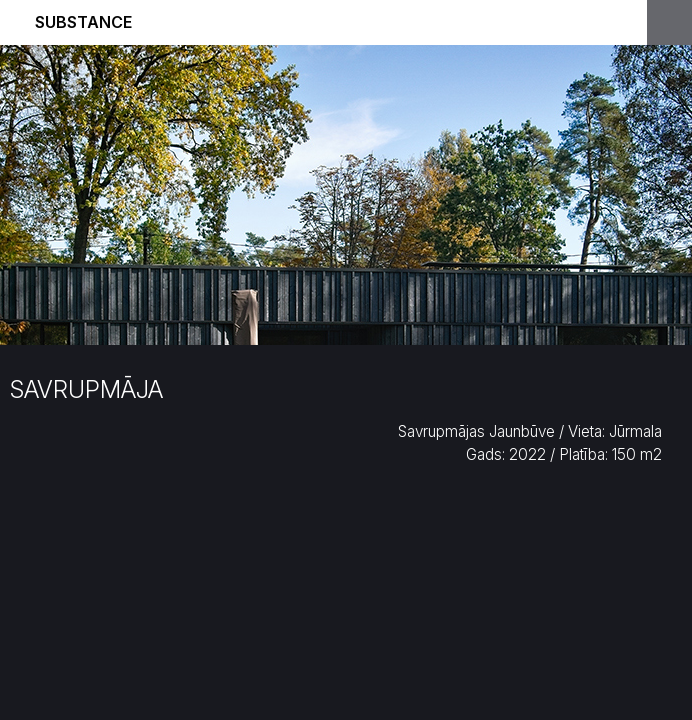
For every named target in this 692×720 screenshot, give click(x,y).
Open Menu (669, 22)
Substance (83, 22)
